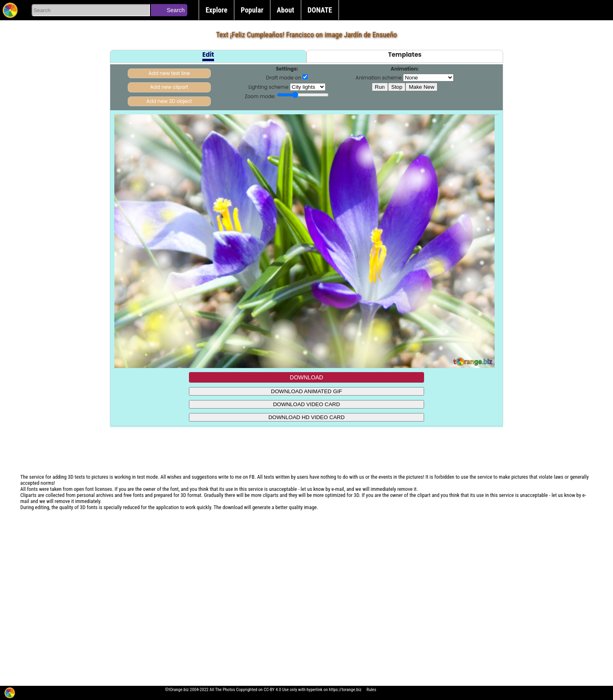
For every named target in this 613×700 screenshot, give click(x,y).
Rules (371, 690)
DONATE (320, 10)
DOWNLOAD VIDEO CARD (306, 404)
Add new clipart (169, 87)
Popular (252, 10)
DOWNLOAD (306, 377)
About (286, 10)
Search (176, 10)
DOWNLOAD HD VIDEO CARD (306, 417)
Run (380, 87)
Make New (421, 87)
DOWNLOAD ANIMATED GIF (306, 391)
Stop (397, 87)
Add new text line (169, 73)
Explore (216, 10)
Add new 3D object (169, 101)
